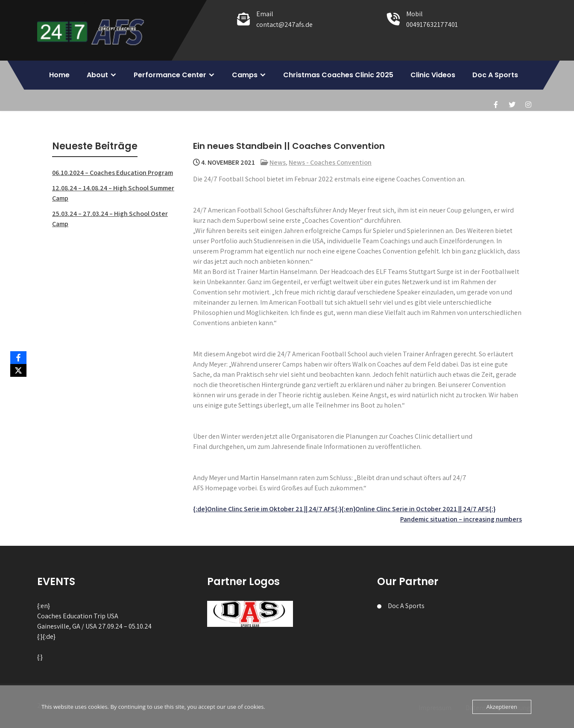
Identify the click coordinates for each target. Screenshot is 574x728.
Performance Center (170, 75)
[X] (18, 370)
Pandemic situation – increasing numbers (461, 519)
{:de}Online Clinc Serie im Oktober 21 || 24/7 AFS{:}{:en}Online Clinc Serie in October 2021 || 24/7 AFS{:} (344, 509)
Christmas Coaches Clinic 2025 (338, 75)
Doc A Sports (495, 75)
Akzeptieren (502, 707)
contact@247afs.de (284, 25)
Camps (245, 75)
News (278, 162)
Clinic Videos (433, 75)
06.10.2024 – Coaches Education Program (113, 173)
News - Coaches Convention (330, 162)
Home (59, 75)
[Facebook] (18, 358)
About (97, 75)
